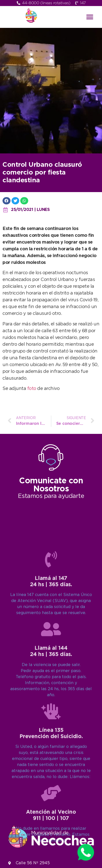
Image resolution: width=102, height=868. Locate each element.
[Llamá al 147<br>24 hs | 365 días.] (51, 741)
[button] (90, 17)
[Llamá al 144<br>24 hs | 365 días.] (51, 811)
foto (32, 389)
